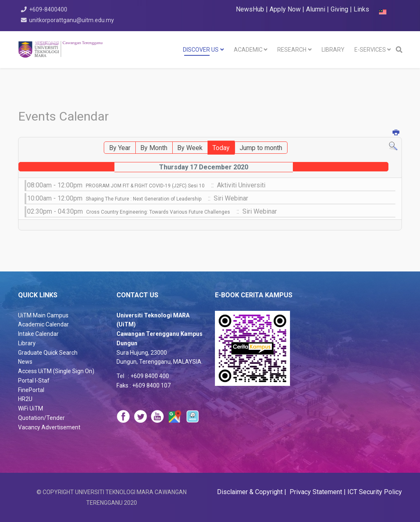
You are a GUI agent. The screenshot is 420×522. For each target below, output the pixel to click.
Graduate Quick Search (48, 353)
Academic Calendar (43, 324)
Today (221, 148)
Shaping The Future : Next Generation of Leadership (144, 199)
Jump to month (261, 148)
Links (361, 9)
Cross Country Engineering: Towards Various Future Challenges (158, 212)
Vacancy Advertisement (49, 427)
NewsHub (250, 9)
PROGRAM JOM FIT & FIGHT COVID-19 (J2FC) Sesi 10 (145, 186)
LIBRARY (333, 50)
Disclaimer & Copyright (251, 492)
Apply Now (285, 9)
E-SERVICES (370, 50)
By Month (154, 148)
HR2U (25, 399)
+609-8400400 (49, 9)
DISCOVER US (201, 50)
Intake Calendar (38, 334)
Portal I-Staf (34, 381)
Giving (339, 9)
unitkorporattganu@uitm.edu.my (72, 20)
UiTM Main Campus (43, 315)
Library (27, 343)
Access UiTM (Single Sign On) (56, 371)
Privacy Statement (315, 492)
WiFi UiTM (31, 408)
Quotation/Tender (41, 418)
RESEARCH (292, 50)
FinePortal (31, 390)
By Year (120, 148)
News (25, 362)
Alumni (316, 9)
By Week (190, 148)
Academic (248, 50)
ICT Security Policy (375, 492)
